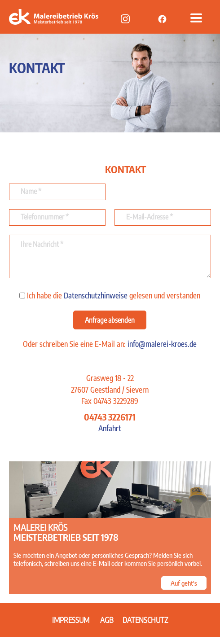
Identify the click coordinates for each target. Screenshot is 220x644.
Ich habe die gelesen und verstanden (110, 302)
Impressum (71, 626)
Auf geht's (184, 590)
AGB (107, 626)
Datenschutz (145, 626)
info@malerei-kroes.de (162, 350)
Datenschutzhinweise (96, 302)
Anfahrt (110, 435)
